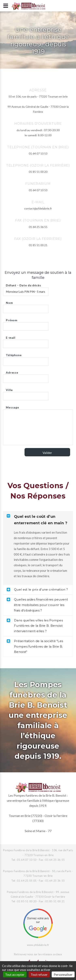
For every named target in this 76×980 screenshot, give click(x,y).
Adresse (12, 371)
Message (12, 406)
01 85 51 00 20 (38, 172)
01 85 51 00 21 (38, 245)
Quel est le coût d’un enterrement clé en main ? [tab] (37, 520)
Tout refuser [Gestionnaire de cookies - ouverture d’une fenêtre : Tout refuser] (39, 974)
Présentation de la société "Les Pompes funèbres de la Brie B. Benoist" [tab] (35, 646)
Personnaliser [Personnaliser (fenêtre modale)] (63, 974)
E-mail (11, 337)
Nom (9, 302)
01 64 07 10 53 (38, 153)
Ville (9, 389)
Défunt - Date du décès (23, 284)
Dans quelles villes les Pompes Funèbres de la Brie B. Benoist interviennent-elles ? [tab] (35, 626)
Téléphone (14, 354)
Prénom (12, 319)
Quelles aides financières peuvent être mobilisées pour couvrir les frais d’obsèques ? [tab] (37, 605)
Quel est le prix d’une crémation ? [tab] (37, 589)
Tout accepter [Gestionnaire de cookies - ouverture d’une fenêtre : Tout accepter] (15, 974)
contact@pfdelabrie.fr (38, 208)
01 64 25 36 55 (38, 227)
